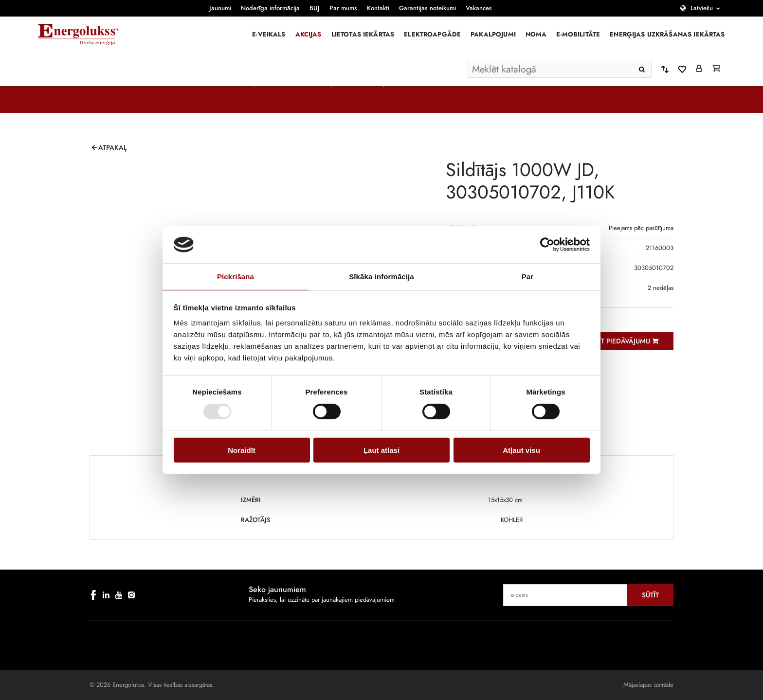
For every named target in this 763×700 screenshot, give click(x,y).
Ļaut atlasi (381, 450)
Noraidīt (242, 450)
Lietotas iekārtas (363, 34)
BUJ (315, 8)
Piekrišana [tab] (236, 277)
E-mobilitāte (578, 34)
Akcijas (309, 34)
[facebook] (93, 595)
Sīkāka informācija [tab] (381, 277)
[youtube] (119, 595)
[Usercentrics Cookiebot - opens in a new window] (547, 245)
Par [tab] (528, 277)
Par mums (343, 8)
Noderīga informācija (270, 8)
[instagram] (131, 595)
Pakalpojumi (493, 34)
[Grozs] (716, 69)
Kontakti (378, 8)
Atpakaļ (113, 147)
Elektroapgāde (432, 34)
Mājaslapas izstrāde (648, 685)
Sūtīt (650, 595)
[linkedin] (106, 595)
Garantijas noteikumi (427, 8)
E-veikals (269, 34)
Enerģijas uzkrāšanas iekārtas (667, 34)
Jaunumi (220, 8)
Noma (536, 34)
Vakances (479, 8)
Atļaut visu (521, 450)
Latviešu (702, 8)
